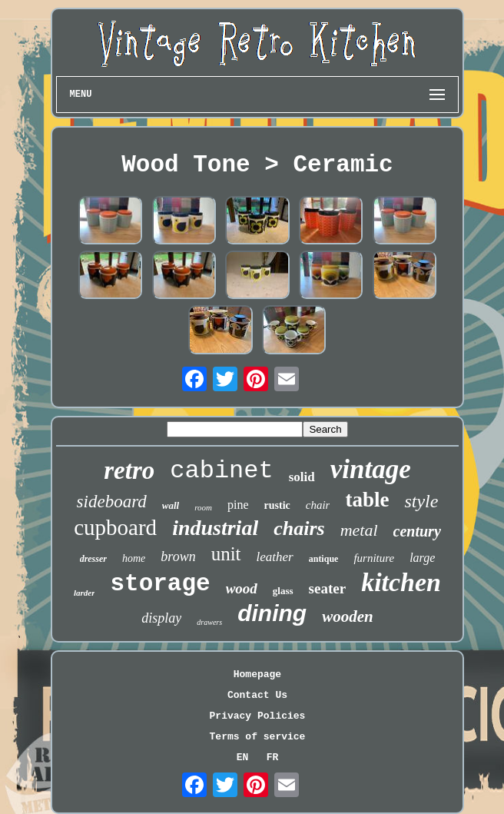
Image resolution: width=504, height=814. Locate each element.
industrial (215, 528)
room (203, 507)
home (134, 558)
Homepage (257, 674)
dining (272, 613)
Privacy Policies (258, 716)
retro (129, 470)
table (367, 500)
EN (243, 758)
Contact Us (257, 695)
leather (275, 557)
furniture (374, 558)
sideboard (112, 502)
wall (171, 505)
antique (324, 559)
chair (318, 505)
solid (302, 477)
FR (273, 758)
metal (359, 530)
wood (242, 588)
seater (328, 588)
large (422, 558)
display (161, 618)
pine (238, 505)
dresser (93, 559)
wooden (348, 616)
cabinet (221, 471)
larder (85, 593)
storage (160, 584)
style (421, 501)
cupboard (115, 527)
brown (178, 557)
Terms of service (258, 737)
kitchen (401, 582)
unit (226, 554)
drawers (209, 622)
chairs (299, 528)
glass (283, 591)
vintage (371, 469)
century (417, 531)
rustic (277, 505)
